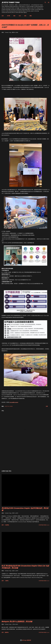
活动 (25, 16)
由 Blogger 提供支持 (26, 640)
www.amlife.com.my (14, 402)
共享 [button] (47, 406)
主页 (3, 16)
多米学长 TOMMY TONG (11, 2)
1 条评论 (7, 581)
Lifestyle (7, 406)
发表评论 (7, 632)
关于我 (8, 16)
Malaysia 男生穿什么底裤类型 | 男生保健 (17, 621)
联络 (31, 16)
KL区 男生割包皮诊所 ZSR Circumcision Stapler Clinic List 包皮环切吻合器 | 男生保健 (25, 567)
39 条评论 (7, 525)
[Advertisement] (25, 457)
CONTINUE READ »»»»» (44, 525)
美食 (14, 16)
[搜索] (45, 2)
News (11, 406)
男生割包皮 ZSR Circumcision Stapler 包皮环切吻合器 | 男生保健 (25, 509)
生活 (20, 16)
